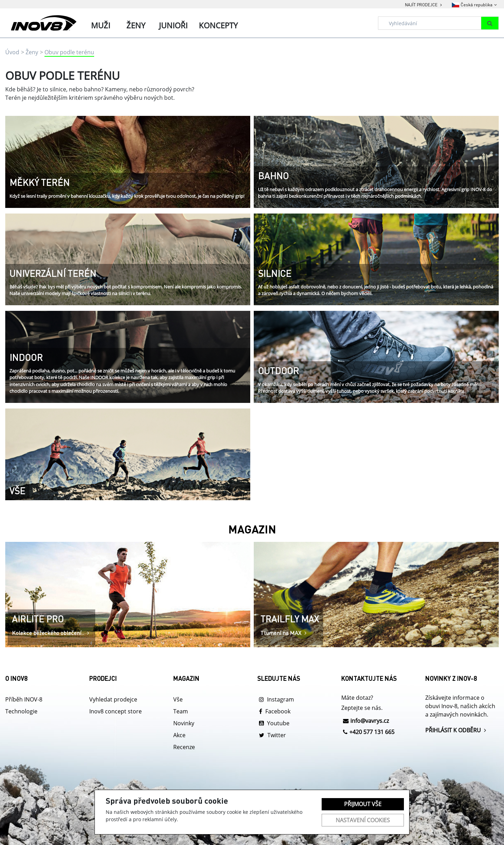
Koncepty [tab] (218, 25)
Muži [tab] (101, 25)
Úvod (12, 52)
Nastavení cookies (363, 820)
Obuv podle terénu (69, 52)
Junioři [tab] (173, 25)
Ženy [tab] (136, 25)
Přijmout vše (363, 804)
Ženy (32, 52)
